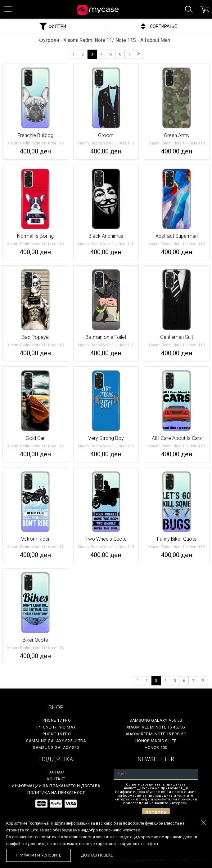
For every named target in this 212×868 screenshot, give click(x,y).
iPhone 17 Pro (56, 720)
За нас (56, 772)
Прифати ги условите (38, 855)
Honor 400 (156, 748)
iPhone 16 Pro (56, 734)
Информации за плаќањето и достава (56, 786)
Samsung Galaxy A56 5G (156, 720)
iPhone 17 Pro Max (56, 727)
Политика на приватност (56, 793)
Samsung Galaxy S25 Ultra (56, 741)
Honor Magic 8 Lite (156, 741)
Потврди (156, 813)
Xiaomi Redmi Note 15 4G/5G (156, 727)
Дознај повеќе (97, 855)
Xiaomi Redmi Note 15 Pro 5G (156, 734)
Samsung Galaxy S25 (56, 748)
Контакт (56, 779)
